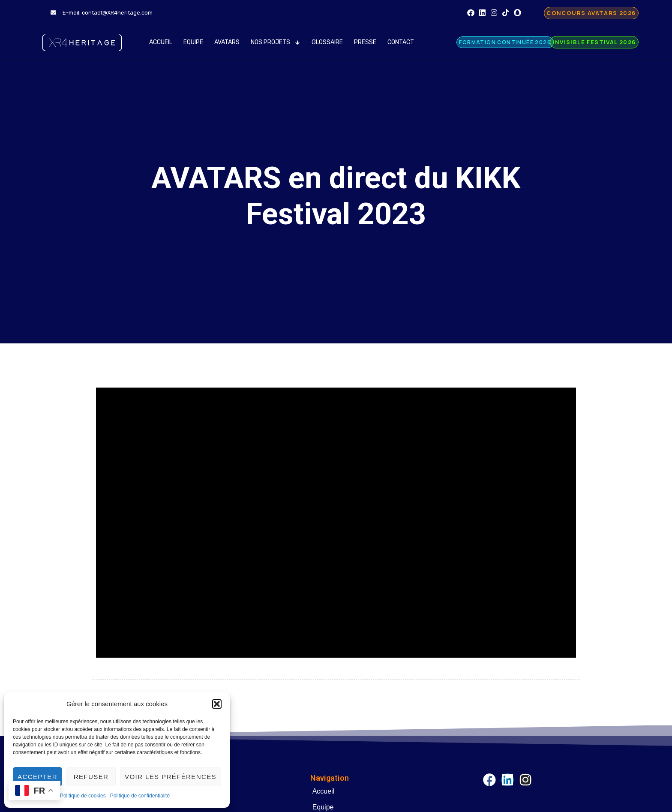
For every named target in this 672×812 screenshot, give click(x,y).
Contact (401, 42)
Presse (365, 42)
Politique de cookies (83, 796)
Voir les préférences (171, 777)
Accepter (37, 777)
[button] (217, 704)
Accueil (161, 42)
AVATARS (227, 42)
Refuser (91, 777)
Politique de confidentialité (140, 796)
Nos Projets (276, 42)
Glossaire (327, 42)
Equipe (193, 42)
